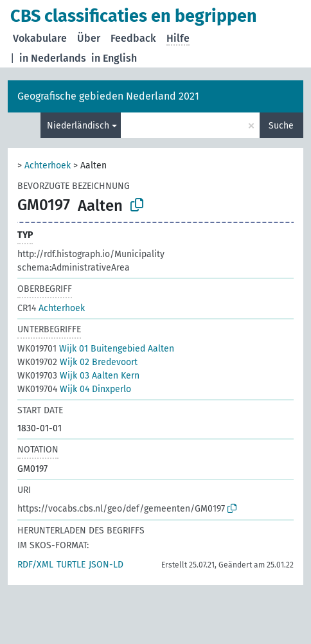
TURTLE (71, 565)
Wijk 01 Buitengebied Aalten (96, 349)
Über (89, 38)
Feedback (133, 38)
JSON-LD (106, 565)
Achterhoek (48, 165)
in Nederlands (53, 58)
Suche (281, 126)
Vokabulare (40, 38)
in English (114, 58)
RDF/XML (35, 565)
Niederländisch (78, 126)
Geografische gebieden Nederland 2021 (108, 96)
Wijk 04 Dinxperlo (74, 389)
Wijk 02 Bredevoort (77, 362)
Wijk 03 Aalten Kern (78, 376)
